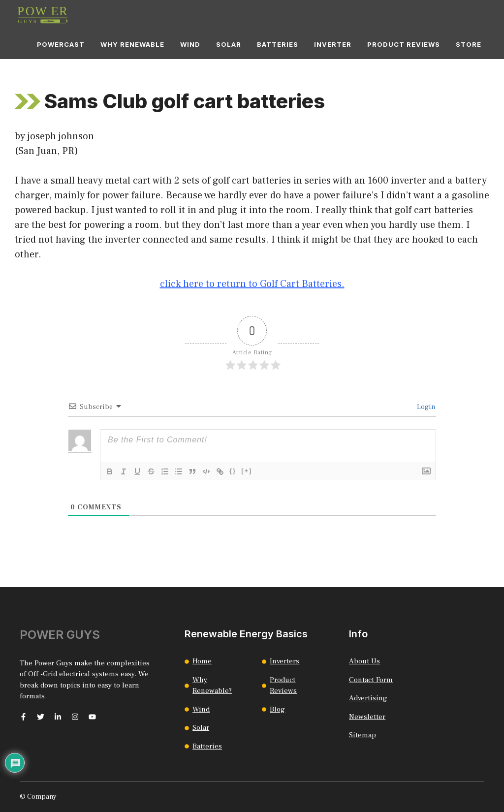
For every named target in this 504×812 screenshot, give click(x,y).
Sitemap (362, 735)
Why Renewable (132, 44)
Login (425, 407)
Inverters (284, 661)
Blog (277, 709)
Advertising (368, 698)
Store (469, 44)
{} (233, 471)
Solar (229, 44)
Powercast (61, 44)
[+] (247, 471)
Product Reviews (404, 44)
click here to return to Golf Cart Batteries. (252, 284)
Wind (190, 44)
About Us (364, 661)
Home (202, 661)
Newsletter (367, 717)
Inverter (333, 44)
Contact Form (371, 680)
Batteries (278, 44)
